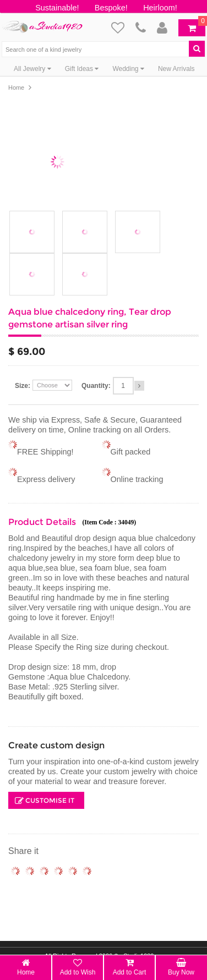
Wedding (128, 69)
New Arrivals (176, 69)
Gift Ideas (82, 69)
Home (16, 87)
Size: (23, 386)
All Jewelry (32, 69)
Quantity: (96, 386)
